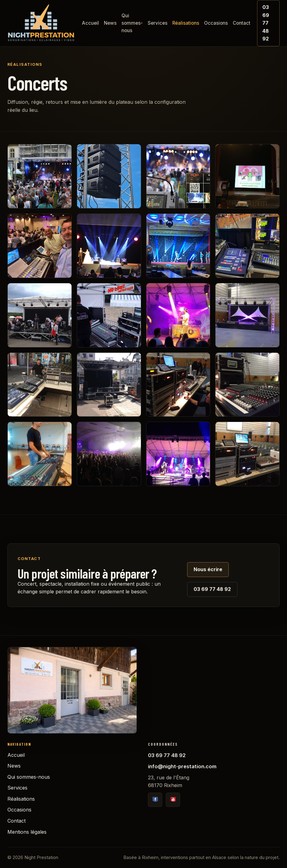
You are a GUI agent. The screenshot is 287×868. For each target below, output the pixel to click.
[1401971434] (247, 385)
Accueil (90, 23)
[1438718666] (109, 315)
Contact (242, 23)
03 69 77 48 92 (266, 23)
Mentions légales (27, 832)
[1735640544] (40, 176)
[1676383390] (40, 246)
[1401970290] (109, 454)
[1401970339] (40, 454)
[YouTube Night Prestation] (173, 800)
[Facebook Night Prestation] (155, 800)
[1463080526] (40, 315)
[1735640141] (178, 176)
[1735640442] (109, 176)
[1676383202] (178, 246)
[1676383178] (247, 246)
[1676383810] (247, 176)
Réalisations (186, 23)
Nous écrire (208, 569)
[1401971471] (178, 385)
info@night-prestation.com (182, 766)
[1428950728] (247, 315)
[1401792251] (178, 454)
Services (158, 23)
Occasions (216, 23)
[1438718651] (178, 315)
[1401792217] (247, 454)
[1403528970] (109, 385)
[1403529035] (40, 385)
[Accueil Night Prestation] (41, 23)
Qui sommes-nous (132, 23)
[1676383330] (109, 246)
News (110, 23)
